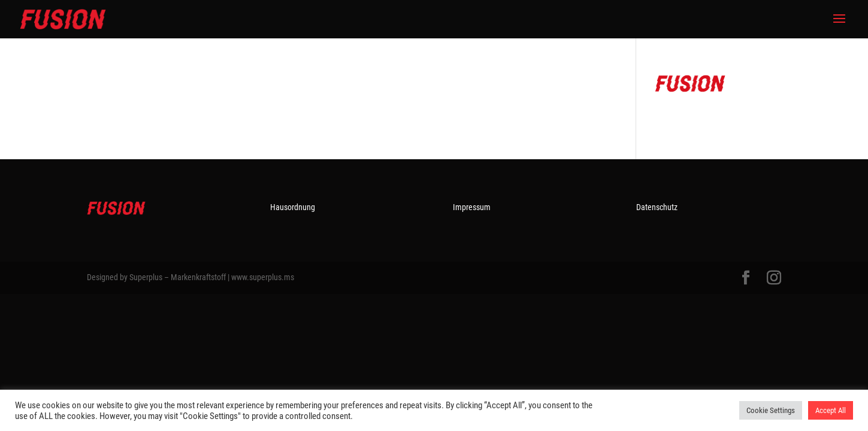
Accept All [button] (831, 410)
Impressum (472, 207)
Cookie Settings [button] (771, 410)
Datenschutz (657, 207)
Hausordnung (293, 207)
